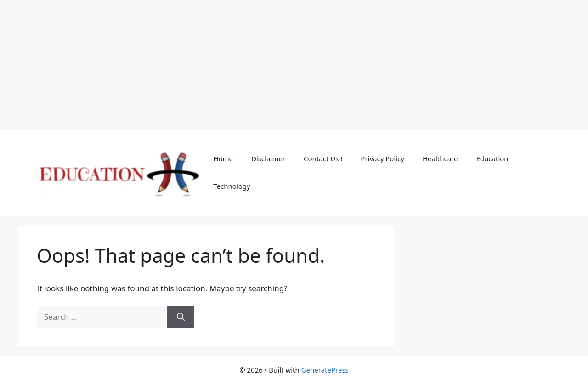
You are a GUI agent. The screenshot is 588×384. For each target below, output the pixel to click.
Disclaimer (268, 158)
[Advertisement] (276, 64)
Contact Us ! (323, 158)
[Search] (181, 317)
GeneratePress (325, 370)
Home (223, 158)
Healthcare (440, 158)
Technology (232, 186)
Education (492, 158)
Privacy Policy (382, 158)
